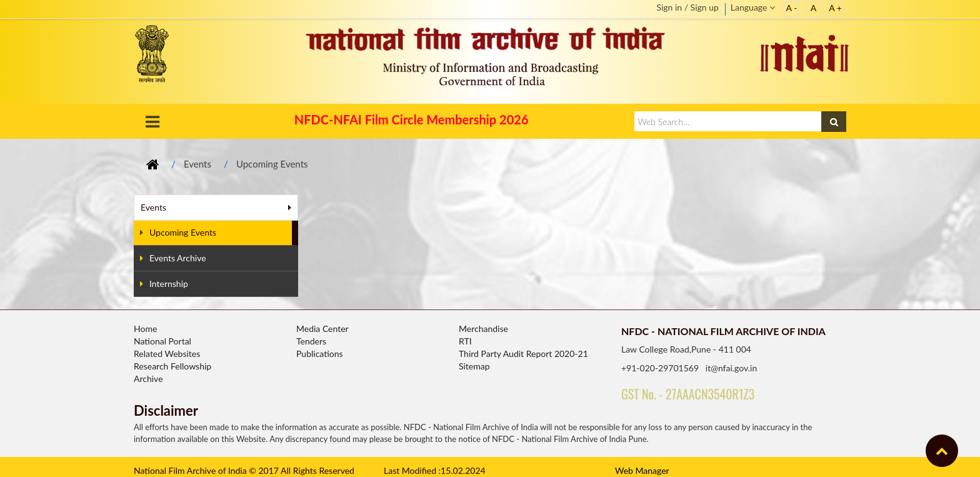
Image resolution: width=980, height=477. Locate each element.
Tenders (311, 341)
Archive (148, 379)
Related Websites (167, 354)
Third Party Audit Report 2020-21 (523, 354)
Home (145, 329)
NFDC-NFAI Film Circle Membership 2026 (412, 119)
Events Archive (173, 258)
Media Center (322, 329)
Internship (164, 284)
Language (753, 7)
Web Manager (642, 470)
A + (835, 8)
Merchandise (483, 329)
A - (792, 8)
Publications (320, 354)
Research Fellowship (172, 366)
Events (197, 164)
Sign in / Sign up (687, 7)
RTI (465, 341)
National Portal (162, 341)
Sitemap (474, 366)
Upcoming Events (272, 164)
